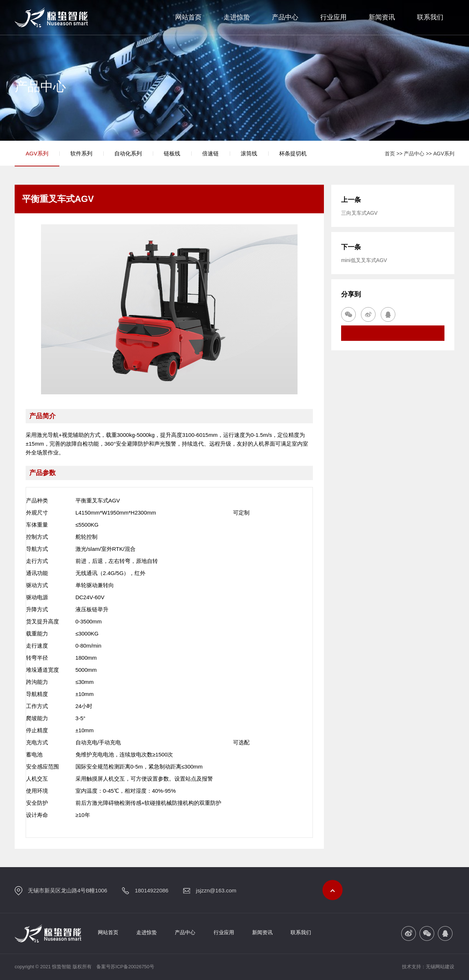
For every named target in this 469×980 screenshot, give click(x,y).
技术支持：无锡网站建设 (428, 967)
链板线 (172, 153)
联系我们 (430, 17)
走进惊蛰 (237, 17)
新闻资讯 (382, 17)
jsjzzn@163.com (216, 890)
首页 (390, 154)
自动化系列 (128, 153)
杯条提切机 (293, 153)
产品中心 (285, 17)
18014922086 (152, 890)
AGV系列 (37, 153)
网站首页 (188, 17)
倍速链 (211, 153)
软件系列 (81, 153)
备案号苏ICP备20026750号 (125, 967)
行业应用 (333, 17)
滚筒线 (249, 153)
